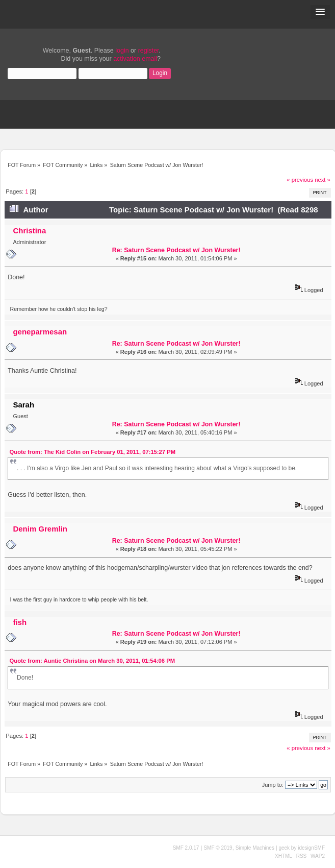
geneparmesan (40, 332)
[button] (320, 12)
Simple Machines (255, 848)
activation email (135, 59)
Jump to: (273, 785)
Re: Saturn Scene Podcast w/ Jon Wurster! (176, 250)
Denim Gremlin (40, 529)
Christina (29, 231)
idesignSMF (311, 848)
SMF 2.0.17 (186, 848)
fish (20, 622)
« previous (300, 180)
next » (323, 180)
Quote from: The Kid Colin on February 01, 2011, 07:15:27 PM (93, 452)
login (122, 51)
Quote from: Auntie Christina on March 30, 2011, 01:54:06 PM (92, 661)
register (149, 51)
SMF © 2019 (218, 848)
